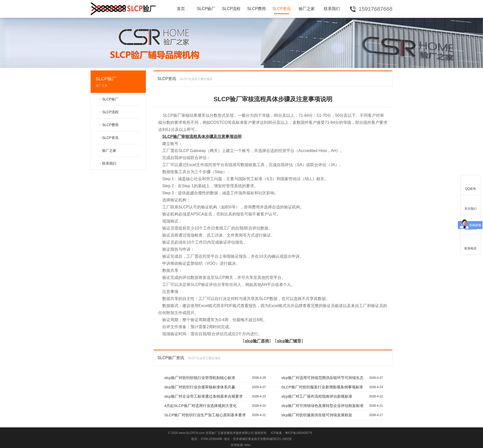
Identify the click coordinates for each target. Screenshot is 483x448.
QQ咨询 (471, 184)
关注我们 (470, 204)
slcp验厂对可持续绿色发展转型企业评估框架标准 (329, 406)
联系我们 (332, 9)
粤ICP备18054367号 (299, 433)
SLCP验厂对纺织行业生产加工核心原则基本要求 (212, 415)
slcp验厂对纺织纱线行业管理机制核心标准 (212, 378)
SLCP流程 (231, 9)
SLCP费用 (257, 9)
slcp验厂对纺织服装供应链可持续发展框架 (329, 415)
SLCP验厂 (206, 9)
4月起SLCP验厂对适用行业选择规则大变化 (212, 406)
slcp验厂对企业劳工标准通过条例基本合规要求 (212, 396)
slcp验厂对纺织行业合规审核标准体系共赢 (212, 387)
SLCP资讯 (282, 9)
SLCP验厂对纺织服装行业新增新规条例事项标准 (329, 387)
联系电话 (470, 244)
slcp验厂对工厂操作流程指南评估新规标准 (329, 396)
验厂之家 (307, 9)
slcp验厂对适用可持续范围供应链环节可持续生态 (329, 378)
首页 (181, 9)
